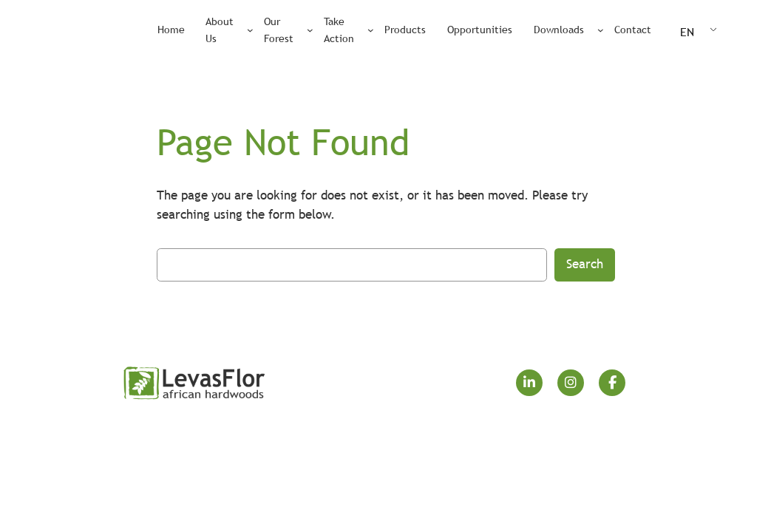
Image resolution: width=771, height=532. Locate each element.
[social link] (529, 383)
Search (585, 264)
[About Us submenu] (250, 30)
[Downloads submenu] (601, 30)
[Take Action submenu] (371, 30)
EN (687, 32)
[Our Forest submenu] (310, 30)
